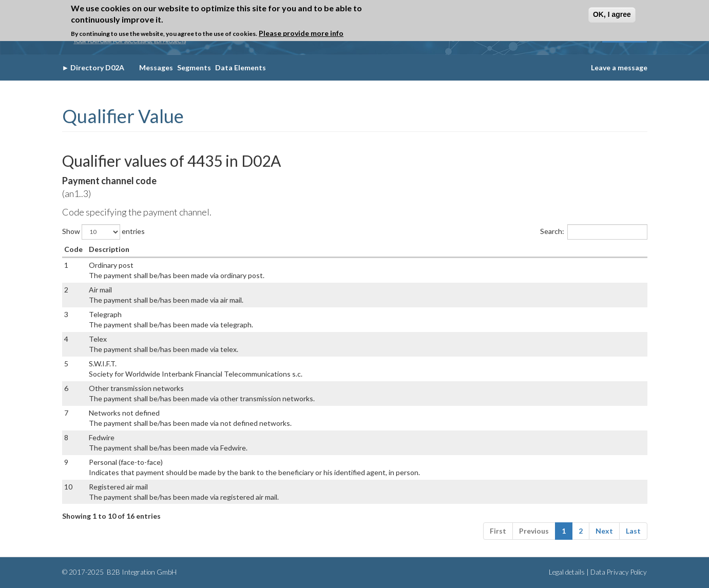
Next (604, 531)
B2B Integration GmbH (141, 572)
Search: (594, 232)
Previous (534, 531)
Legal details (567, 572)
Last (633, 531)
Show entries (103, 232)
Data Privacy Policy (619, 572)
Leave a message (619, 67)
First (498, 531)
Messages (156, 67)
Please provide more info (301, 33)
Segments (194, 67)
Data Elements (241, 67)
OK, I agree (612, 14)
